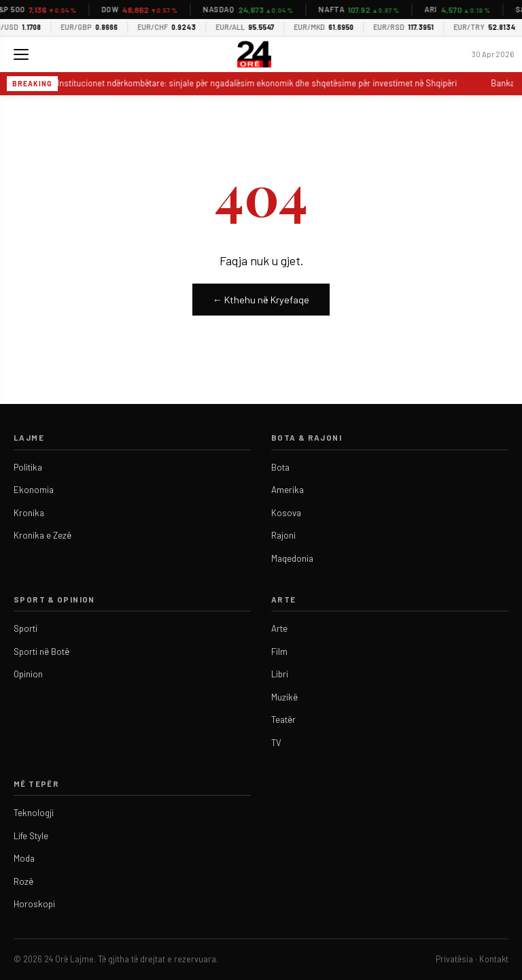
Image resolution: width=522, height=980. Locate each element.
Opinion (28, 674)
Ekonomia (34, 490)
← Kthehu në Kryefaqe (261, 300)
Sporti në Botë (41, 652)
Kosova (286, 513)
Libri (280, 674)
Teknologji (34, 813)
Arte (279, 628)
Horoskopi (34, 904)
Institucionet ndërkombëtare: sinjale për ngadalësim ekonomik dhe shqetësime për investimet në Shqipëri (258, 83)
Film (279, 652)
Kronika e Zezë (42, 535)
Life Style (31, 836)
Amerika (288, 490)
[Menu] (21, 54)
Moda (24, 858)
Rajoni (283, 535)
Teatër (283, 720)
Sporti (25, 628)
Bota (280, 467)
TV (276, 743)
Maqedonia (292, 558)
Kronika (29, 513)
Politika (28, 467)
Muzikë (284, 697)
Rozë (23, 881)
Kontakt (494, 959)
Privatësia (454, 959)
